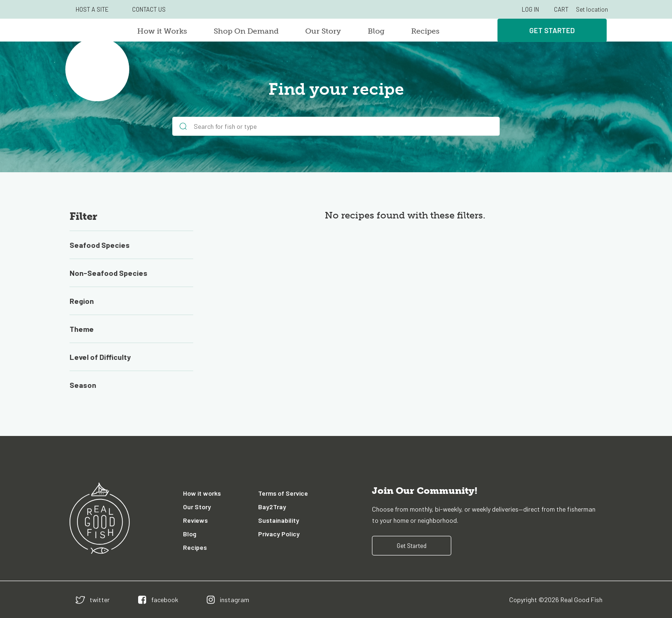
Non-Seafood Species (108, 273)
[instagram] (228, 600)
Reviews (195, 520)
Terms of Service (283, 493)
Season (83, 385)
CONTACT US (149, 9)
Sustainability (279, 520)
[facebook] (158, 600)
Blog (376, 31)
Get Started (552, 30)
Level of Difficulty (100, 357)
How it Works (162, 31)
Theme (82, 329)
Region (82, 301)
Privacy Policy (279, 534)
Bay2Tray (272, 507)
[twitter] (93, 600)
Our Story (323, 31)
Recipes (425, 31)
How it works (202, 493)
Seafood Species (100, 245)
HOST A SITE (92, 9)
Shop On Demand (246, 31)
